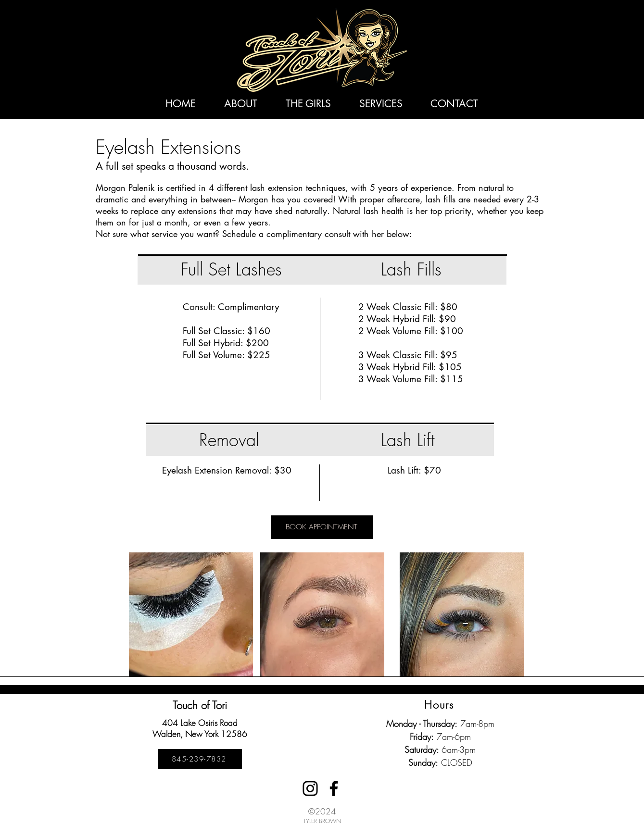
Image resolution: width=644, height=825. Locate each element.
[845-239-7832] (200, 759)
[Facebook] (334, 788)
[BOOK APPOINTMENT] (322, 527)
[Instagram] (310, 788)
